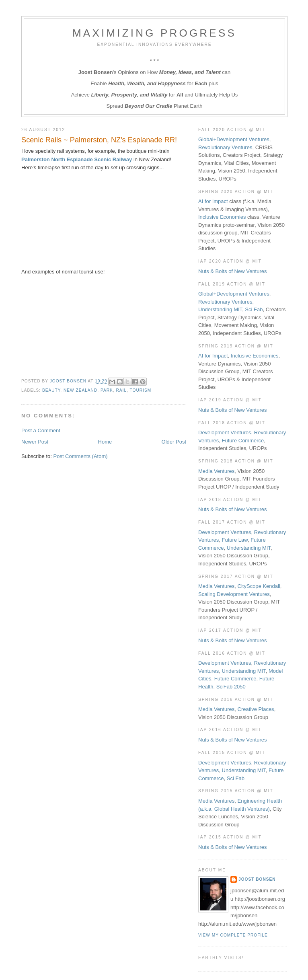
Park (107, 390)
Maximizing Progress (154, 33)
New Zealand (80, 390)
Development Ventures (225, 432)
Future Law (235, 540)
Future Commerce (243, 441)
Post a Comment (41, 430)
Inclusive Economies (222, 217)
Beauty (51, 390)
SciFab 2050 (231, 687)
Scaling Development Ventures (234, 594)
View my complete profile (233, 935)
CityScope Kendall (259, 586)
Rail (121, 390)
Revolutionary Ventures (225, 147)
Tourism (141, 390)
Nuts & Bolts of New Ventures (233, 271)
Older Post (174, 442)
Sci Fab (254, 309)
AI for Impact (213, 201)
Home (105, 442)
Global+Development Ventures (234, 139)
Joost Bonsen (257, 879)
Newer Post (35, 442)
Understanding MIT (220, 309)
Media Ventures (216, 471)
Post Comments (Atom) (81, 456)
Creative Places (256, 709)
